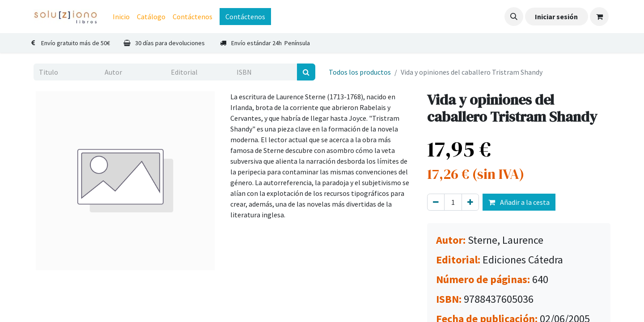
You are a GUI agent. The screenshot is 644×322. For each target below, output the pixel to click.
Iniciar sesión (556, 17)
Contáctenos (245, 17)
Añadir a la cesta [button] (519, 202)
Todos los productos (360, 72)
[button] (514, 17)
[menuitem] (121, 17)
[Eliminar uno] (436, 202)
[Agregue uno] (470, 202)
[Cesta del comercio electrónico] (599, 17)
